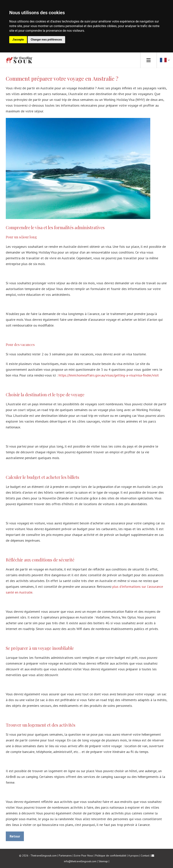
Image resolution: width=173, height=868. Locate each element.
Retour (15, 836)
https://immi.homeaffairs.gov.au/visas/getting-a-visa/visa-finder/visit (109, 375)
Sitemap (103, 861)
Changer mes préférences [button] (46, 40)
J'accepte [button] (18, 40)
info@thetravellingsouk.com (80, 861)
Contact (145, 856)
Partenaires (65, 856)
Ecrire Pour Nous (84, 856)
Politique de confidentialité (111, 856)
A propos (134, 856)
